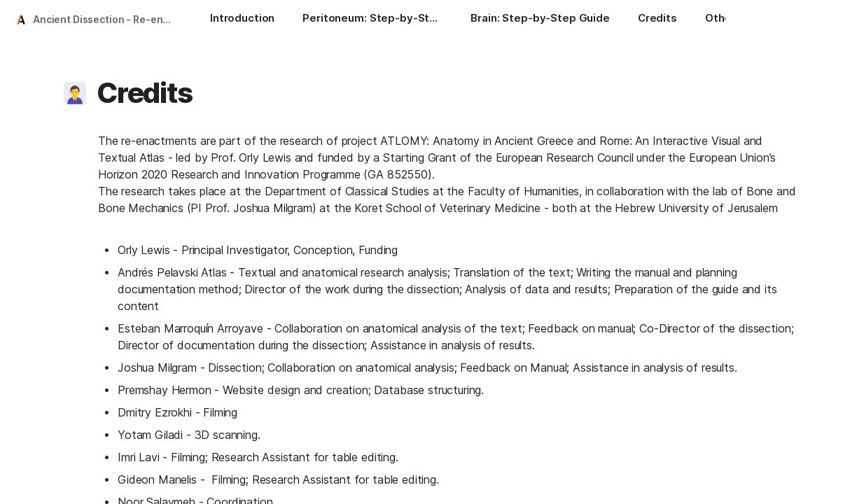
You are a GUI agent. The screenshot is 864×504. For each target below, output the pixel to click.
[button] (75, 93)
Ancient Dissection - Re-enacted (107, 19)
